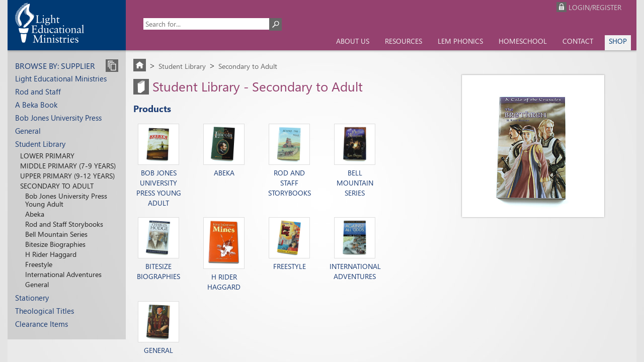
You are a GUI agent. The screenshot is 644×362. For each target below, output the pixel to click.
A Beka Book (36, 105)
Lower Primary (47, 156)
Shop (618, 41)
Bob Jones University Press (58, 118)
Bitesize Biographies (55, 244)
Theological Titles (45, 311)
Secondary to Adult (57, 186)
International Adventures (63, 274)
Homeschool (523, 41)
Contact (578, 41)
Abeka (35, 214)
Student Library (40, 144)
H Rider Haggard (51, 254)
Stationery (32, 298)
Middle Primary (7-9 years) (68, 166)
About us (353, 41)
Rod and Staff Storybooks (64, 224)
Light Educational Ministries (61, 78)
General (28, 131)
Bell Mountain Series (56, 234)
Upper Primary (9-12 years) (67, 176)
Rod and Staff (38, 92)
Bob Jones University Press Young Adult (66, 200)
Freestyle (39, 264)
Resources (404, 41)
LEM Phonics (460, 41)
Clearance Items (42, 324)
